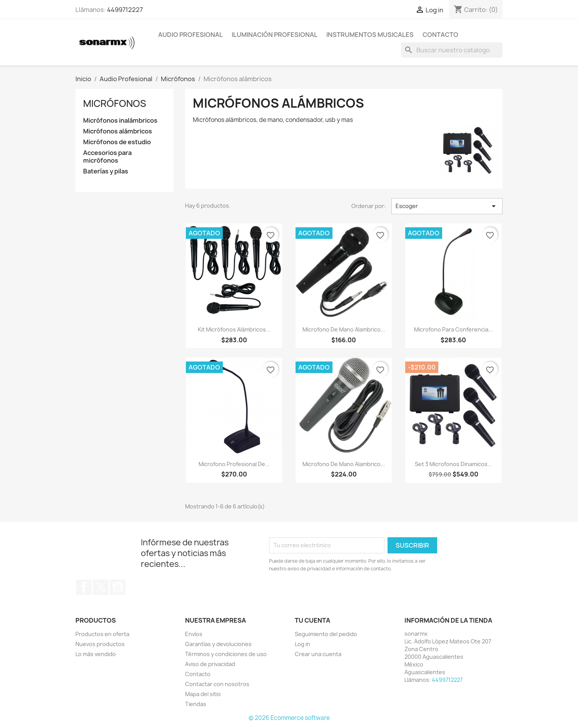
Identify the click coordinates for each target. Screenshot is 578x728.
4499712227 (125, 10)
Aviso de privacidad (210, 664)
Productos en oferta (102, 634)
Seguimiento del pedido (326, 634)
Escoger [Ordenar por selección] (447, 206)
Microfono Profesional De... (234, 464)
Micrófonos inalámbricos (120, 121)
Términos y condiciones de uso (226, 654)
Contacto (440, 35)
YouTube (118, 587)
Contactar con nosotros (217, 684)
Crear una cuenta (318, 654)
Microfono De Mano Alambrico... (344, 329)
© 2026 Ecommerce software (289, 718)
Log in (302, 644)
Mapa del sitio (203, 694)
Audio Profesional (190, 35)
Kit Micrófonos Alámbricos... (234, 329)
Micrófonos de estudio (117, 142)
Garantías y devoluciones (218, 644)
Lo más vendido (96, 654)
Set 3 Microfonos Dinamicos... (454, 464)
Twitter (101, 587)
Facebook (84, 587)
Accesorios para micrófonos (107, 157)
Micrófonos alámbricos (118, 131)
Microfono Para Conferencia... (454, 329)
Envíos (194, 634)
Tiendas (196, 704)
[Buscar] (452, 50)
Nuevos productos (100, 644)
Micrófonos (115, 103)
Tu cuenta (312, 620)
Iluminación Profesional (275, 35)
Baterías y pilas (106, 171)
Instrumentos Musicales (370, 35)
